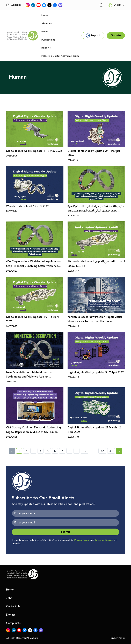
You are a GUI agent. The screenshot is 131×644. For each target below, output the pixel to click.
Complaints (13, 623)
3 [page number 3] (33, 451)
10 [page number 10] (84, 451)
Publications (48, 40)
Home (45, 15)
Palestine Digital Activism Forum (60, 56)
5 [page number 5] (48, 451)
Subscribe (14, 5)
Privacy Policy (82, 540)
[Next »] (119, 451)
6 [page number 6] (55, 451)
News (45, 32)
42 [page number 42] (102, 451)
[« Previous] (12, 451)
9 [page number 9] (77, 451)
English (115, 5)
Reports (46, 48)
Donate (11, 615)
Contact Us (13, 606)
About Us (47, 24)
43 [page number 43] (111, 451)
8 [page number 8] (69, 451)
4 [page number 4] (41, 451)
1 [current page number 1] (20, 451)
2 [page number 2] (26, 451)
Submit (65, 532)
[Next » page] (119, 451)
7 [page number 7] (62, 451)
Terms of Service (104, 540)
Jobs (9, 598)
